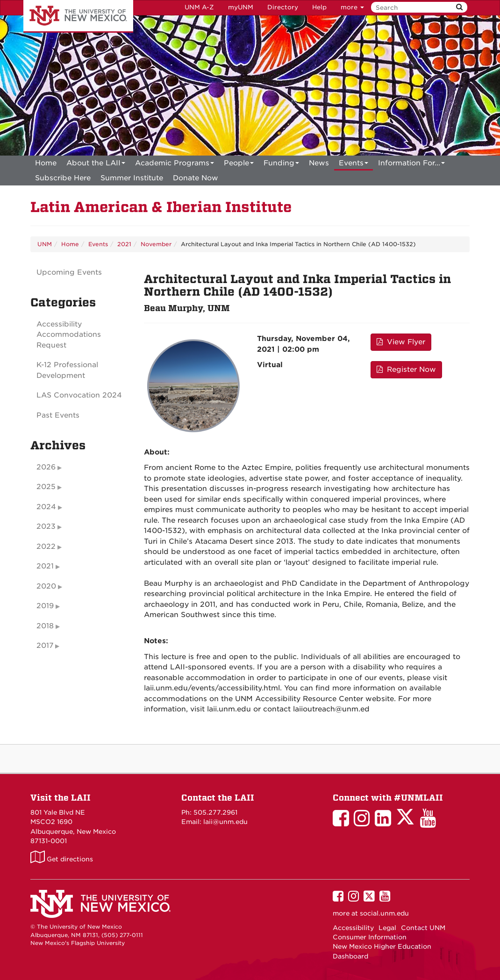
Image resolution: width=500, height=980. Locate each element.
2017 (45, 646)
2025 (46, 487)
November (156, 244)
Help (319, 7)
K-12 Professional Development (67, 370)
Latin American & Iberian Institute (161, 207)
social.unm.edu (384, 913)
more (352, 7)
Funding (281, 165)
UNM (45, 244)
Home (46, 163)
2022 (46, 547)
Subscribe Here (63, 178)
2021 (124, 244)
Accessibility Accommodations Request (69, 335)
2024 (46, 507)
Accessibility (353, 928)
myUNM (241, 7)
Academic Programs (175, 165)
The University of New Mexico (78, 16)
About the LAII (96, 165)
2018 (45, 626)
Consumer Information (370, 937)
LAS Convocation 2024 (79, 395)
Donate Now (196, 178)
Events (354, 165)
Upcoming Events (69, 272)
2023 (46, 526)
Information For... (411, 165)
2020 (46, 586)
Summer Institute (132, 178)
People (239, 165)
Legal (387, 928)
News (319, 163)
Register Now (406, 369)
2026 (46, 467)
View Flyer (401, 342)
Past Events (58, 415)
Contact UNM (423, 928)
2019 (45, 606)
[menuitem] (46, 163)
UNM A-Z (199, 7)
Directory (283, 7)
